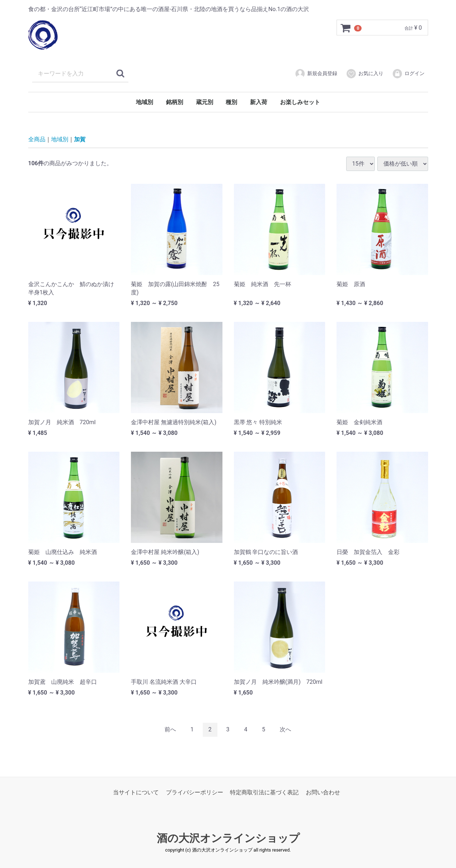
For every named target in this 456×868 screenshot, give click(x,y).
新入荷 (259, 102)
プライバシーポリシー (195, 792)
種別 (231, 102)
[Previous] (170, 730)
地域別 (144, 102)
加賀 (80, 139)
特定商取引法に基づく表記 (264, 792)
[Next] (285, 730)
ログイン (408, 74)
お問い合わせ (323, 792)
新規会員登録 (316, 74)
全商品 (37, 139)
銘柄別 (175, 102)
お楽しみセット (300, 102)
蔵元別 (205, 102)
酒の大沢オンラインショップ (228, 838)
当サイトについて (136, 792)
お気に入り (365, 74)
